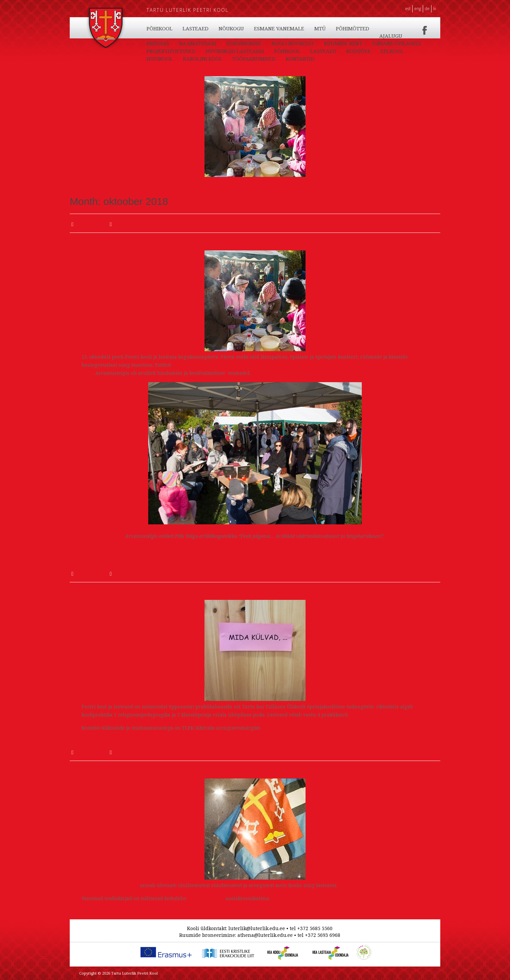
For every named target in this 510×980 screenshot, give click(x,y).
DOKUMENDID (277, 51)
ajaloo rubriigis (205, 898)
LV (435, 9)
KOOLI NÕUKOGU (326, 51)
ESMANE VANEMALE (318, 43)
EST (408, 9)
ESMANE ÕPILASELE (171, 59)
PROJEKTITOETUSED (230, 59)
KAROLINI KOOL (342, 28)
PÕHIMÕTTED (392, 43)
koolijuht (87, 224)
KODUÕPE (231, 28)
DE (427, 9)
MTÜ (359, 43)
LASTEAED (196, 28)
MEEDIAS (191, 51)
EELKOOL (264, 28)
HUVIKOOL (299, 28)
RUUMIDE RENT (376, 51)
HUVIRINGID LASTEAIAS (294, 59)
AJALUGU (158, 51)
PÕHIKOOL (160, 28)
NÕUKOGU (270, 43)
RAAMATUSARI (231, 51)
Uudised (124, 224)
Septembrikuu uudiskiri (110, 885)
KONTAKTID (161, 43)
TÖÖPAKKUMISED (393, 36)
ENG (418, 9)
